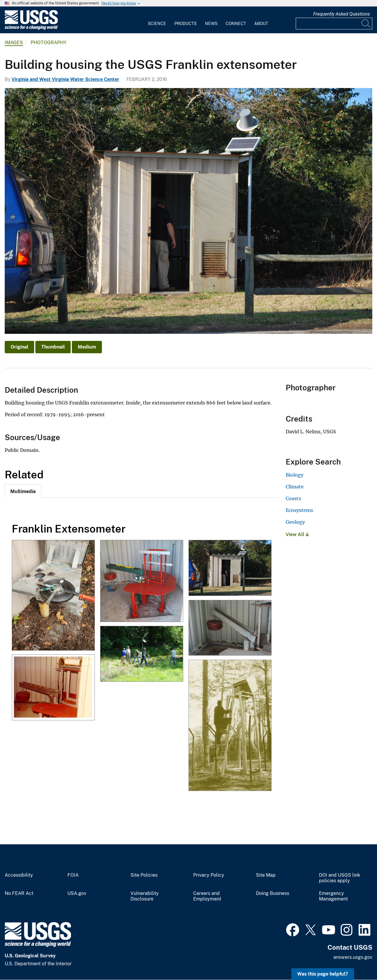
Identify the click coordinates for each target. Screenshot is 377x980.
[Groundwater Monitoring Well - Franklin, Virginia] (53, 596)
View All (297, 534)
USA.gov (77, 893)
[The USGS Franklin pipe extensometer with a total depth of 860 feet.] (142, 581)
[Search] (366, 24)
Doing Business (273, 893)
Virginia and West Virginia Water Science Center (65, 79)
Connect (236, 24)
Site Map (266, 875)
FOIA (73, 875)
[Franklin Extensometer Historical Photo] (53, 688)
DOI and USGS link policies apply (340, 878)
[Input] (334, 24)
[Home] (31, 28)
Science (157, 24)
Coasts (293, 498)
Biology (295, 475)
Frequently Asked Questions (342, 14)
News (211, 24)
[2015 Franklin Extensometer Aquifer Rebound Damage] (230, 628)
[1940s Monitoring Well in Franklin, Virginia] (230, 726)
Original (19, 347)
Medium (87, 347)
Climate (295, 487)
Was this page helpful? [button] (323, 974)
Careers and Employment (207, 896)
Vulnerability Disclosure (145, 896)
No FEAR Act (19, 893)
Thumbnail (53, 347)
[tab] (23, 491)
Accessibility (19, 875)
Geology (295, 522)
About (261, 24)
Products (185, 24)
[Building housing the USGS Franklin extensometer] (230, 568)
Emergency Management (333, 896)
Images (14, 43)
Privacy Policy (209, 875)
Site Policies (144, 875)
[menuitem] (157, 20)
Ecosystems (299, 510)
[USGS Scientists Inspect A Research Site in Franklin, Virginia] (142, 654)
